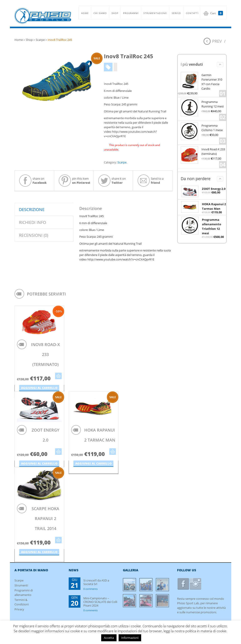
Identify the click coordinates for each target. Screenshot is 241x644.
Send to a (151, 181)
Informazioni (130, 638)
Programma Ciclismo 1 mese (202, 127)
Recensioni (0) (34, 235)
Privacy (19, 609)
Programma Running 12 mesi (202, 104)
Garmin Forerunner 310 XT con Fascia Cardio (201, 81)
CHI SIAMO (100, 13)
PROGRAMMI (131, 13)
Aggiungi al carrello (58, 376)
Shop (29, 40)
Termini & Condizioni (22, 602)
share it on (112, 181)
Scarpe (40, 40)
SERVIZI (176, 13)
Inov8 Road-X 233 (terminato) (203, 151)
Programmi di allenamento (24, 593)
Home (19, 40)
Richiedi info (33, 222)
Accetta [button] (109, 638)
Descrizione (32, 209)
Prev (217, 41)
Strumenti (21, 585)
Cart (217, 13)
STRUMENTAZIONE (155, 13)
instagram (195, 584)
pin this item (75, 181)
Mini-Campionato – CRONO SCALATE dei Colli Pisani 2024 (100, 602)
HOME (85, 13)
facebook (183, 584)
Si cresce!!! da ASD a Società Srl (96, 582)
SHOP (115, 13)
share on (33, 181)
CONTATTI (192, 13)
